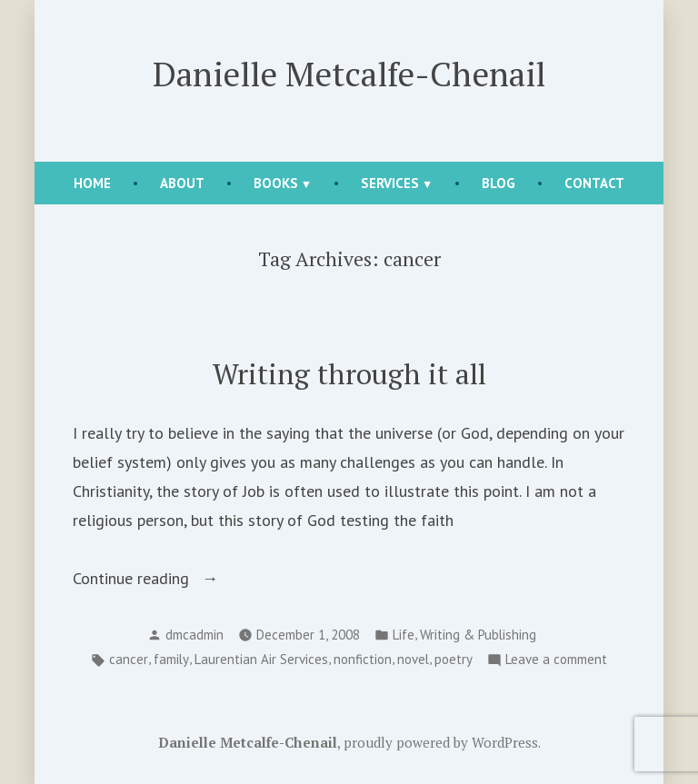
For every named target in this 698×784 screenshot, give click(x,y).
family (171, 659)
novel (413, 659)
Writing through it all (349, 374)
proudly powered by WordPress (441, 742)
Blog (499, 183)
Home (92, 183)
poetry (454, 659)
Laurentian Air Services (261, 659)
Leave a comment (556, 660)
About (182, 183)
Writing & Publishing (478, 635)
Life (404, 635)
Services (390, 183)
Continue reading (160, 579)
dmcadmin (194, 635)
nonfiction (363, 659)
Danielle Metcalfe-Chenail (349, 74)
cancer (129, 659)
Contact (594, 183)
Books (276, 183)
